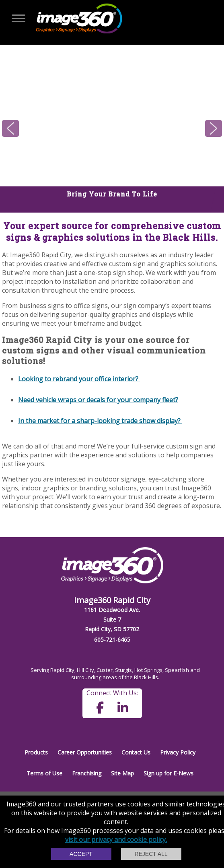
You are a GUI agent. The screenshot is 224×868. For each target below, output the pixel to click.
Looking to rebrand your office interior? (79, 379)
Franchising (87, 773)
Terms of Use (44, 773)
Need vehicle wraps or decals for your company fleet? (98, 400)
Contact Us (136, 752)
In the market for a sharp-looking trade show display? (100, 421)
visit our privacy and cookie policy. (116, 839)
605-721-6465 (112, 640)
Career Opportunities (85, 752)
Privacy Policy (178, 752)
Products (36, 752)
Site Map (122, 773)
